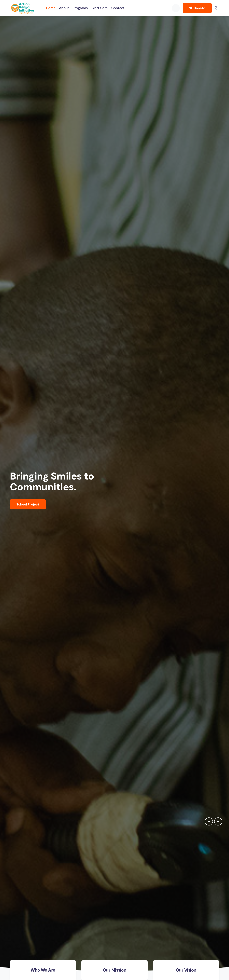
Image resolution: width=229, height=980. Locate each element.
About (64, 8)
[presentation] (209, 821)
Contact (118, 8)
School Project (28, 504)
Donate (197, 8)
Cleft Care (100, 8)
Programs (80, 8)
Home (51, 8)
